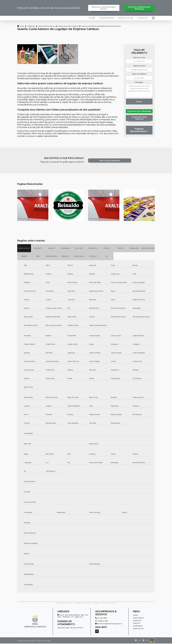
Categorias (31, 26)
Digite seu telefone (139, 74)
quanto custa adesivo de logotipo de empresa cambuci (101, 26)
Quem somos (107, 18)
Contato (142, 18)
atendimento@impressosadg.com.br (109, 624)
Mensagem (139, 82)
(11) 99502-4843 (102, 621)
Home (92, 18)
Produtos (125, 18)
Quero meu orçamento (110, 161)
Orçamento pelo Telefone (139, 120)
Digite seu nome (139, 57)
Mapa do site (138, 629)
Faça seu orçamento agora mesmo (104, 8)
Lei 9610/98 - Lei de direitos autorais (104, 603)
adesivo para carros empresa (68, 26)
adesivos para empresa (46, 26)
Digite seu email (139, 66)
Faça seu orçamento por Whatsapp (139, 8)
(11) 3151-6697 (101, 618)
